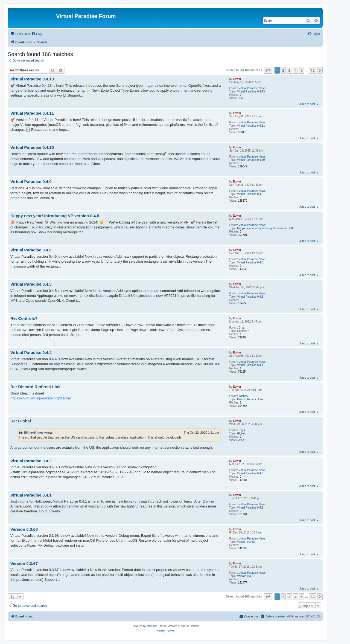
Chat (242, 328)
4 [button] (295, 70)
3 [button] (289, 70)
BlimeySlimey (34, 433)
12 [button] (313, 70)
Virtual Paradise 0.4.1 (250, 508)
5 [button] (302, 70)
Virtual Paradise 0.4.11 (251, 126)
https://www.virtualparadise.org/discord (41, 398)
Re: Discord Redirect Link (35, 387)
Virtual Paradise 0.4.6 (250, 262)
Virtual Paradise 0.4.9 (250, 194)
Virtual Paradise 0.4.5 (250, 297)
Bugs (242, 430)
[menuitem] (37, 34)
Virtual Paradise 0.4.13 (251, 92)
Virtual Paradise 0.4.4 (250, 365)
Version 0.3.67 (246, 576)
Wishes (243, 396)
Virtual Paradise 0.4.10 (251, 160)
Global (241, 433)
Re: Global (21, 421)
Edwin (237, 79)
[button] (268, 70)
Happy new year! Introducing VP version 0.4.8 (265, 228)
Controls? (243, 331)
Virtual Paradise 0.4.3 (250, 473)
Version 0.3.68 (246, 542)
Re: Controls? (24, 318)
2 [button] (283, 70)
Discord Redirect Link (250, 399)
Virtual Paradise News (252, 88)
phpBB (151, 626)
